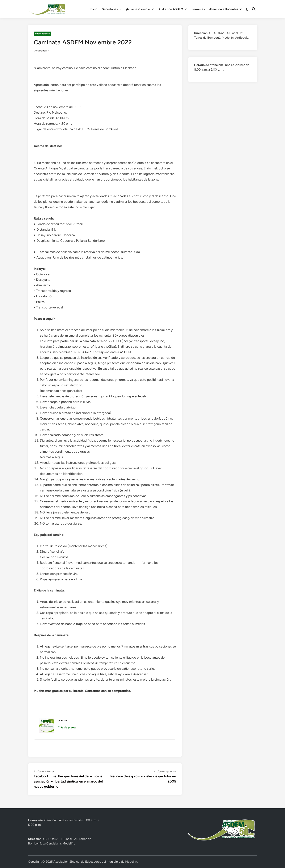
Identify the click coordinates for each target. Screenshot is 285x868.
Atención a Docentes (225, 9)
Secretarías (112, 9)
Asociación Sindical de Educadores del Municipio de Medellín (95, 862)
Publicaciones (42, 34)
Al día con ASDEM (173, 9)
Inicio (94, 9)
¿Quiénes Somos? (140, 9)
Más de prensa (67, 727)
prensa (42, 51)
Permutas (198, 9)
